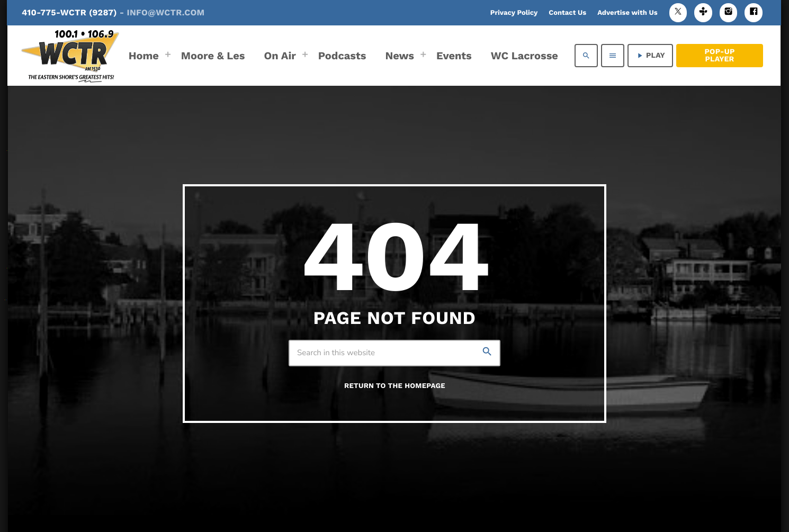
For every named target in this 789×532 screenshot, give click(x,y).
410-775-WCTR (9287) (113, 12)
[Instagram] (729, 12)
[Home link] (70, 56)
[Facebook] (754, 12)
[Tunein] (703, 12)
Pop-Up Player (719, 56)
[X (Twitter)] (678, 12)
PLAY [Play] (650, 56)
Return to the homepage (395, 386)
